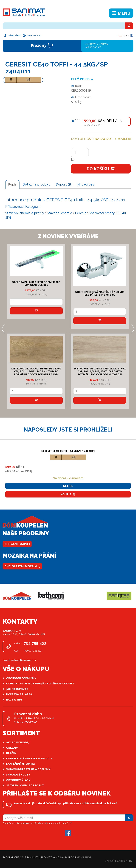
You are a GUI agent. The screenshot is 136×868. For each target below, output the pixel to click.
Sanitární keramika (21, 764)
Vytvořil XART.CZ (119, 861)
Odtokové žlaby (18, 780)
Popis (12, 184)
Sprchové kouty (18, 774)
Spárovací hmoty (102, 213)
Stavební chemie (59, 213)
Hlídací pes (86, 184)
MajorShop (84, 857)
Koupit (68, 494)
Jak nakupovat (17, 689)
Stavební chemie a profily (25, 213)
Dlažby (11, 753)
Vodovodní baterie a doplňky (28, 769)
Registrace (32, 35)
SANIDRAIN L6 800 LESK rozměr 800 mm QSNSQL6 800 (36, 283)
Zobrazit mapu (17, 544)
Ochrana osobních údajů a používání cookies (40, 683)
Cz (120, 35)
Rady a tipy (14, 699)
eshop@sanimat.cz (24, 660)
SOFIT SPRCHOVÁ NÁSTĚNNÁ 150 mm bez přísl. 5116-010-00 (100, 293)
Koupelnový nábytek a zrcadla (29, 758)
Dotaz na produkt (36, 184)
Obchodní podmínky (21, 678)
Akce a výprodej (18, 742)
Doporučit (64, 184)
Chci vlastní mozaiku (22, 566)
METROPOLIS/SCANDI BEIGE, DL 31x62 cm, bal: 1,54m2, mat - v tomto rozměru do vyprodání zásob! (36, 371)
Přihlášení (12, 35)
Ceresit (80, 213)
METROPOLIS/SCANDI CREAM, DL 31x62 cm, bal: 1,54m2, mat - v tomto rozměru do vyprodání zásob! (100, 371)
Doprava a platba (19, 694)
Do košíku (101, 169)
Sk (126, 35)
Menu (121, 13)
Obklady (12, 748)
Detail (68, 486)
